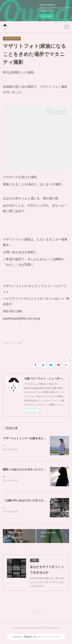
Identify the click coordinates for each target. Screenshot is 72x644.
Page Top (36, 613)
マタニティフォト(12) (12, 343)
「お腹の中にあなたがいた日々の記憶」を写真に (32, 501)
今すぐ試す (47, 16)
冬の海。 (7, 477)
